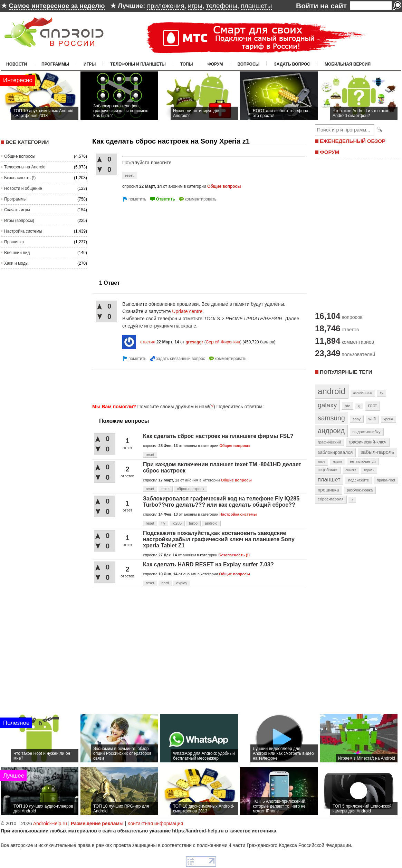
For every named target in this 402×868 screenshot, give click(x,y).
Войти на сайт (321, 6)
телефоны (221, 6)
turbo (193, 523)
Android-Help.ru (50, 823)
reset (129, 175)
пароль (369, 470)
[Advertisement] (133, 238)
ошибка (351, 470)
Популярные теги (346, 372)
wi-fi (372, 419)
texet (165, 489)
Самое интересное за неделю (57, 6)
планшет (329, 479)
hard (165, 583)
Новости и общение (23, 188)
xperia (388, 419)
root (372, 406)
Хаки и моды (16, 263)
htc (347, 406)
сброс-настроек (190, 489)
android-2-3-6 (363, 393)
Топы (187, 64)
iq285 (177, 523)
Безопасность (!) (20, 178)
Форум (215, 64)
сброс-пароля (331, 499)
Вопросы (248, 64)
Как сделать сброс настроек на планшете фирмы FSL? (218, 436)
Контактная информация (155, 823)
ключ (321, 462)
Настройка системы (23, 231)
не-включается (363, 461)
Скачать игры (17, 210)
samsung (331, 418)
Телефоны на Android (25, 167)
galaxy (327, 405)
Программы (55, 64)
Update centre (187, 311)
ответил (148, 342)
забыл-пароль (377, 452)
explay (182, 583)
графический (329, 442)
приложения (166, 6)
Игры (90, 64)
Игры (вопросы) (19, 221)
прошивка (328, 490)
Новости (17, 64)
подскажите (358, 480)
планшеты (256, 6)
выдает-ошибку (367, 432)
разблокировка (360, 490)
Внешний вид (17, 253)
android (211, 523)
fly (163, 523)
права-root (386, 480)
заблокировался (335, 452)
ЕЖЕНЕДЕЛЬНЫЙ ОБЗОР (353, 141)
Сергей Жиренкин (223, 342)
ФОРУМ (329, 152)
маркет (338, 462)
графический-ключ (368, 442)
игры (195, 6)
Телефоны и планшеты (138, 64)
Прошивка (14, 242)
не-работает (328, 470)
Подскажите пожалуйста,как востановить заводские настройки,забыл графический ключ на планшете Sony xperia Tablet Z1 (219, 539)
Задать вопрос (292, 64)
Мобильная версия (348, 64)
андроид (331, 431)
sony (357, 419)
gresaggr (194, 342)
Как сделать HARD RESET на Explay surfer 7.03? (208, 564)
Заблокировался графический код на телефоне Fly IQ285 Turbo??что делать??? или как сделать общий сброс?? (221, 502)
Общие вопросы (20, 156)
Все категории (27, 142)
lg (359, 406)
